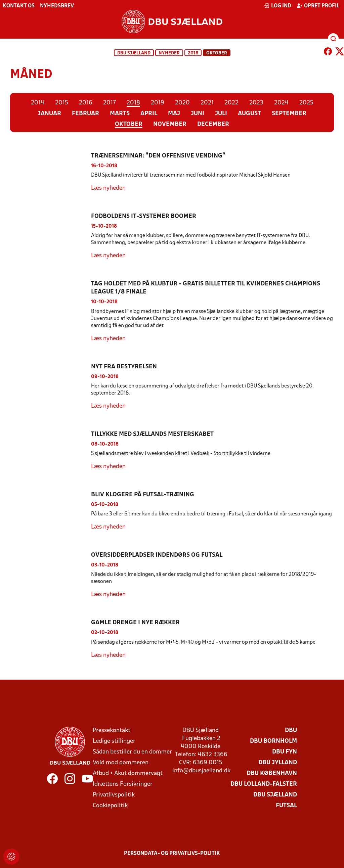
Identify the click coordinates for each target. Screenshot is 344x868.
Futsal (286, 806)
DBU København (272, 773)
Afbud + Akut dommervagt (128, 773)
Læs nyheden (108, 188)
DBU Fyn (285, 752)
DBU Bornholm (273, 741)
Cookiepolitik (110, 806)
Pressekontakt (112, 730)
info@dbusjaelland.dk (201, 771)
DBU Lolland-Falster (264, 784)
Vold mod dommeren (121, 763)
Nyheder (169, 53)
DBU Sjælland (134, 53)
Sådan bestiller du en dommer (132, 752)
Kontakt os (19, 6)
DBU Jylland (278, 763)
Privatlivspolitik (114, 795)
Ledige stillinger (114, 741)
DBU (291, 730)
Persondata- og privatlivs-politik (172, 854)
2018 (193, 53)
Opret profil (318, 6)
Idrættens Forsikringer (123, 784)
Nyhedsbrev (57, 6)
